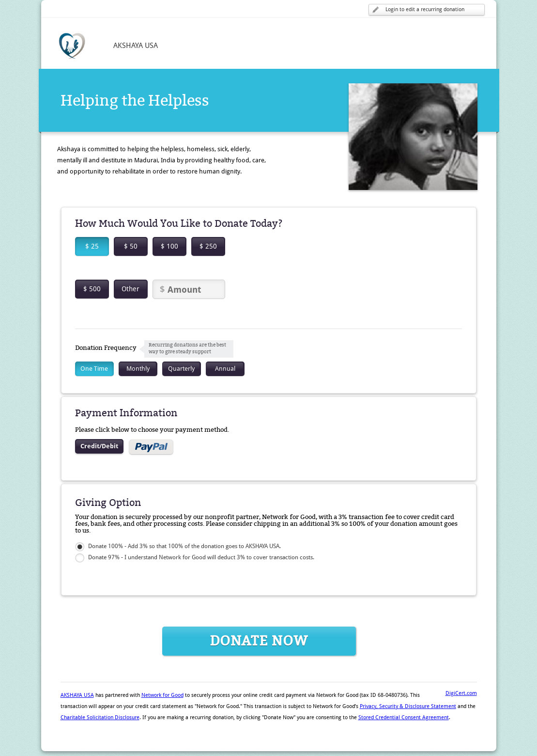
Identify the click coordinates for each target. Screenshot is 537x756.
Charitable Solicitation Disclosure (100, 717)
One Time (94, 369)
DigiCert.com (461, 693)
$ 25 (92, 246)
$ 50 (131, 246)
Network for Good (162, 695)
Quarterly (181, 369)
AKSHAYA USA (77, 695)
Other (130, 289)
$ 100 (169, 246)
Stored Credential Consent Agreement (404, 717)
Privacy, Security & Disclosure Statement (408, 706)
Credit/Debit (99, 446)
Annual (225, 369)
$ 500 (92, 289)
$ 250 (208, 246)
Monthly (138, 369)
